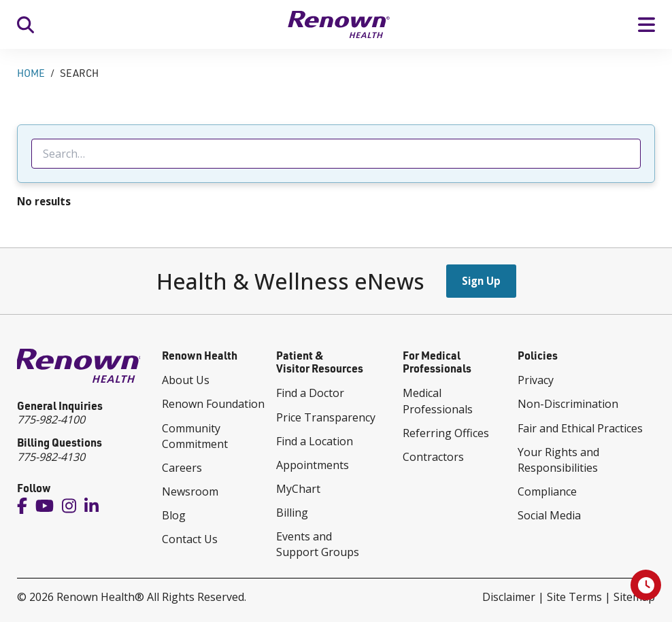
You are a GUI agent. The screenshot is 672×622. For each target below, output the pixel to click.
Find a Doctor (310, 393)
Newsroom (190, 491)
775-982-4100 (51, 419)
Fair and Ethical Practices (580, 428)
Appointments (313, 465)
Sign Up (481, 281)
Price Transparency (326, 417)
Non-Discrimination (568, 404)
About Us (186, 380)
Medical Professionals (438, 401)
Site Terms (574, 597)
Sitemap (634, 597)
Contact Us (190, 539)
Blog (174, 515)
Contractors (433, 457)
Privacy (536, 380)
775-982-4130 (51, 457)
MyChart (298, 489)
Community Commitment (195, 436)
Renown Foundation (213, 404)
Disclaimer (509, 597)
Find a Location (315, 441)
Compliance (547, 491)
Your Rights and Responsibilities (558, 460)
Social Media (549, 515)
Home (31, 73)
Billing (292, 513)
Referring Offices (446, 433)
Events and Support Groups (318, 544)
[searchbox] (336, 154)
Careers (182, 468)
